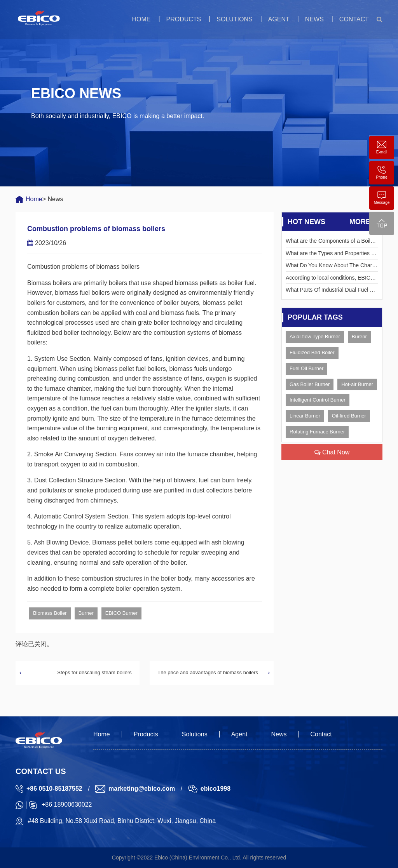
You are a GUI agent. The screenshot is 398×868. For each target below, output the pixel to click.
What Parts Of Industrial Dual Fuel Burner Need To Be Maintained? (331, 291)
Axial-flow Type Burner (315, 337)
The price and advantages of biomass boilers (208, 672)
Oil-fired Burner (349, 416)
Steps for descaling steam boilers (94, 672)
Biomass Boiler (50, 613)
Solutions (234, 19)
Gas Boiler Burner (310, 384)
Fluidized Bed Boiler (312, 352)
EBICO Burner (121, 613)
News (314, 19)
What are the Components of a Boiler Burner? (330, 242)
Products (183, 19)
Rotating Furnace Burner (317, 432)
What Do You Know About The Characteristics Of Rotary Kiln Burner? (332, 267)
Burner (86, 613)
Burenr (359, 337)
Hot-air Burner (357, 384)
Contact (354, 19)
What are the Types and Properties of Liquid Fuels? (331, 255)
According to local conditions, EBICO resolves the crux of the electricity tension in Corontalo (332, 279)
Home (141, 19)
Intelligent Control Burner (318, 400)
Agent (279, 19)
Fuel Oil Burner (306, 368)
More (364, 222)
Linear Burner (305, 416)
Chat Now (332, 452)
